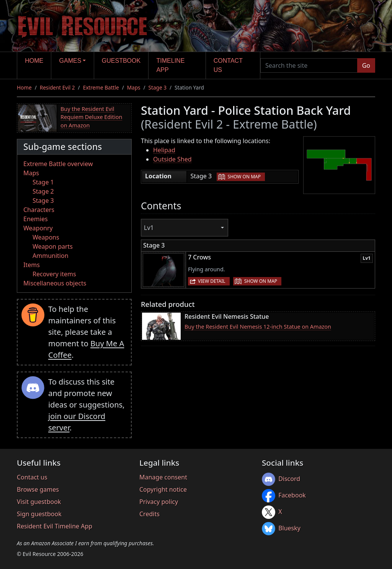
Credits (149, 514)
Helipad (164, 150)
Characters (39, 210)
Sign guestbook (39, 514)
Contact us (228, 65)
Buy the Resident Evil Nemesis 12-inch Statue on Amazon (258, 327)
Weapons (46, 237)
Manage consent (163, 477)
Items (32, 265)
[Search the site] (309, 65)
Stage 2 (43, 191)
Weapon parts (53, 246)
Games (70, 61)
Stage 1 (43, 182)
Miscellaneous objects (55, 283)
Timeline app (171, 65)
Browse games (38, 489)
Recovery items (54, 274)
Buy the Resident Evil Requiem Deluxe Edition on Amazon (91, 117)
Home (34, 61)
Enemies (36, 219)
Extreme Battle (101, 87)
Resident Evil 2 (57, 87)
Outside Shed (172, 159)
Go (366, 65)
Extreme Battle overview (58, 164)
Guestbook (121, 61)
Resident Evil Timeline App (55, 526)
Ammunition (51, 256)
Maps (134, 87)
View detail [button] (212, 281)
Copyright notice (163, 489)
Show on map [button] (244, 177)
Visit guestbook (39, 502)
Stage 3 (158, 87)
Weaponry (38, 228)
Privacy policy (159, 502)
